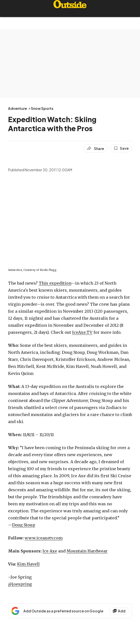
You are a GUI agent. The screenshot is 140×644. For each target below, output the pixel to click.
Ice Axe (50, 551)
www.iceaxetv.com (44, 538)
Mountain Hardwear (87, 551)
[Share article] (96, 148)
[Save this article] (121, 148)
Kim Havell (28, 564)
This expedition (55, 283)
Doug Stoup (24, 525)
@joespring (20, 584)
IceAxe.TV (82, 332)
